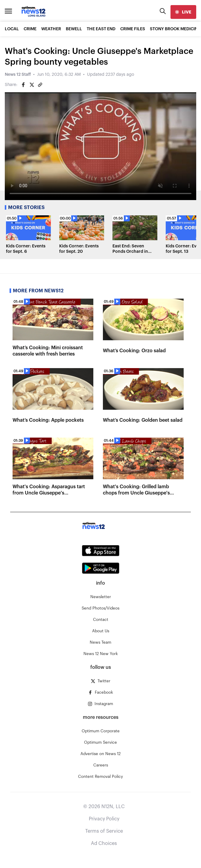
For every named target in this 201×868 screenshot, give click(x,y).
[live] (183, 12)
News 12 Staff (18, 75)
